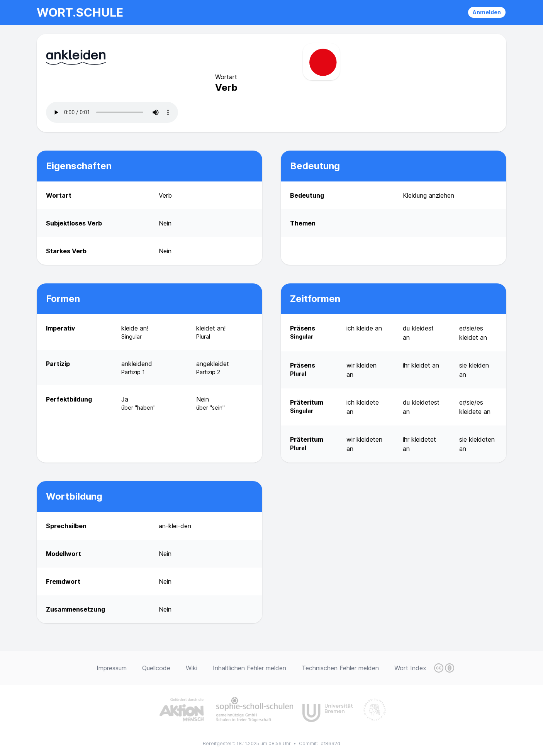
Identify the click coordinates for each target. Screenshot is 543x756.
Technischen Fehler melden (340, 668)
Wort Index (410, 668)
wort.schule (80, 12)
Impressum (112, 668)
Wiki (192, 668)
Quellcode (156, 668)
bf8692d (330, 743)
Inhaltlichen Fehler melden (249, 668)
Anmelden (487, 12)
